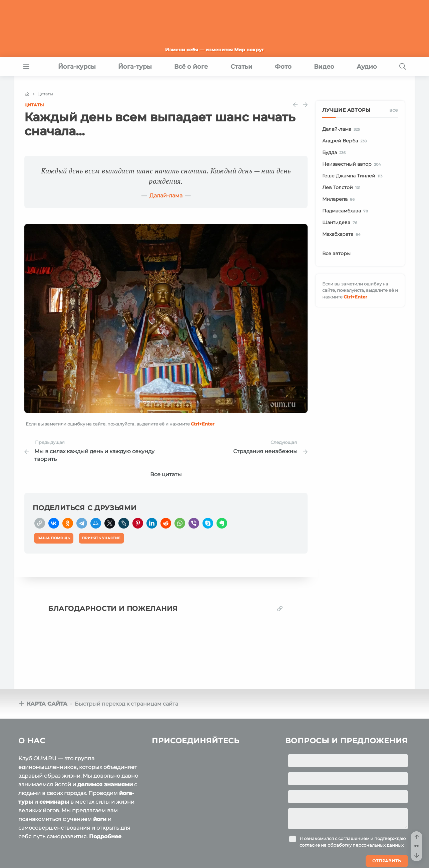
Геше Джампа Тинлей (353, 176)
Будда (335, 153)
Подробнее (105, 836)
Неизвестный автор (353, 164)
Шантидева (341, 223)
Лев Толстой (342, 188)
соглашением (354, 838)
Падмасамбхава (346, 211)
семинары (54, 802)
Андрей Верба (346, 141)
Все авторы (336, 253)
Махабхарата (342, 234)
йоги (100, 819)
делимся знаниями (105, 784)
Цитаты (34, 105)
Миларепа (340, 199)
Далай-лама (166, 196)
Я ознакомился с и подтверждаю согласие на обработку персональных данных (353, 842)
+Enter (203, 424)
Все (394, 110)
